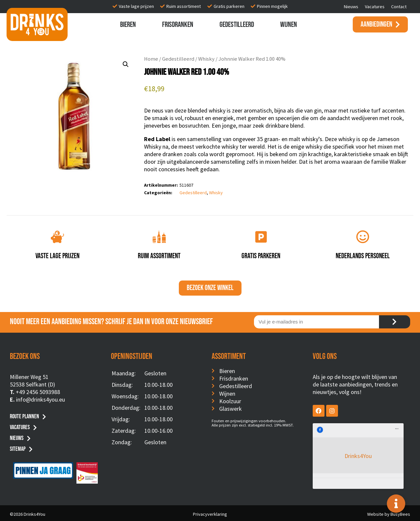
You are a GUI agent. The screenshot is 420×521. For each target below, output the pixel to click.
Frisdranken (178, 25)
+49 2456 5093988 (38, 392)
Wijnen (289, 25)
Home (151, 59)
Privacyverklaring (210, 512)
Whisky (206, 59)
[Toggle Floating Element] (396, 504)
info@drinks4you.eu (41, 399)
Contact (399, 7)
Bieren (128, 25)
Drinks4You (339, 433)
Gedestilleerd (237, 25)
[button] (126, 64)
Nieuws (351, 7)
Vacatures (375, 7)
